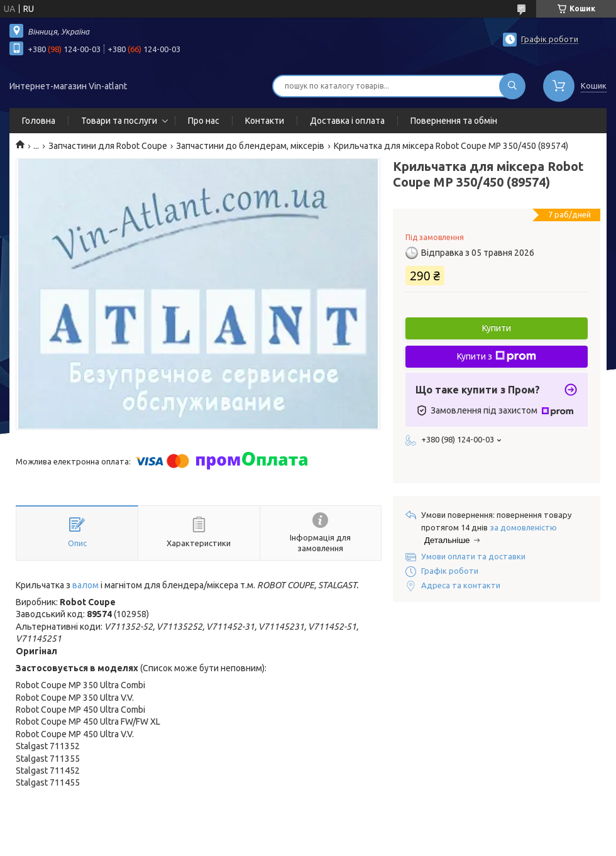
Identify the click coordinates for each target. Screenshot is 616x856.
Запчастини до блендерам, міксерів (250, 146)
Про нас (204, 121)
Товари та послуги (119, 121)
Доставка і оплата (347, 121)
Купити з (497, 356)
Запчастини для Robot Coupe (108, 146)
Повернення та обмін (454, 121)
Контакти (265, 121)
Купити (497, 328)
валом (85, 585)
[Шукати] (512, 86)
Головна (39, 121)
